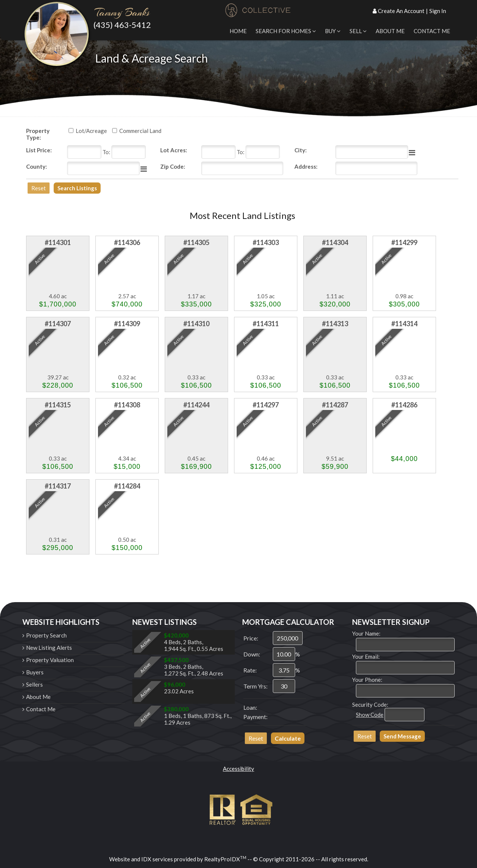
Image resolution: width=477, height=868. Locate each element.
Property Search (46, 635)
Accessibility (238, 769)
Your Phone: (367, 680)
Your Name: (366, 633)
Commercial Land (140, 131)
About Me (390, 31)
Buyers (35, 672)
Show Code (370, 715)
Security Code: (370, 705)
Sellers (34, 684)
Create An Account (401, 11)
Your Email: (366, 656)
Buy (333, 31)
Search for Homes (286, 31)
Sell (358, 31)
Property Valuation (50, 660)
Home (238, 31)
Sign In (438, 11)
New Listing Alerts (49, 648)
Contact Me (432, 31)
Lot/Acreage (91, 131)
